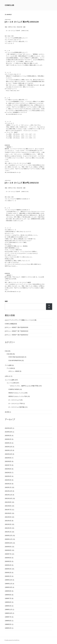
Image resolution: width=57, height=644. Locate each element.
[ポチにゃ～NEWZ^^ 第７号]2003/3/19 (16, 331)
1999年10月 (8, 587)
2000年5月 (8, 561)
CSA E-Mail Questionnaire (16, 357)
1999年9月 (8, 591)
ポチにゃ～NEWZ (14, 371)
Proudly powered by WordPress (12, 640)
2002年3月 (8, 480)
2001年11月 (8, 495)
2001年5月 (8, 517)
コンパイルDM (11, 383)
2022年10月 (8, 428)
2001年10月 (8, 499)
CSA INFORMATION (15, 361)
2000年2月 (8, 573)
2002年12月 (8, 447)
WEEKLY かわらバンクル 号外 (18, 396)
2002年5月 (8, 473)
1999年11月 (8, 584)
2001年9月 (8, 502)
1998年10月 (8, 613)
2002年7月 (8, 465)
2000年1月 (8, 576)
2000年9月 (8, 547)
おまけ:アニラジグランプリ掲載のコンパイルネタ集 (21, 320)
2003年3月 (8, 436)
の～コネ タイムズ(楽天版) (17, 407)
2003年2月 (8, 439)
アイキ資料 (8, 365)
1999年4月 (8, 606)
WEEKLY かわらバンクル (16, 393)
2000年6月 (8, 558)
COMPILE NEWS (14, 389)
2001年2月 (8, 528)
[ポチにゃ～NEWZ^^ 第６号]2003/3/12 (16, 335)
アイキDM (10, 368)
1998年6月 (8, 621)
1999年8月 (8, 595)
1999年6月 (8, 602)
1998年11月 (8, 610)
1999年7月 (8, 598)
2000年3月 (8, 569)
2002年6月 (8, 469)
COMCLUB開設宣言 (11, 324)
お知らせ (8, 376)
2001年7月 (8, 510)
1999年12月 (8, 580)
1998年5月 (8, 624)
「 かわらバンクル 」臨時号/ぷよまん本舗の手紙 (23, 386)
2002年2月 (8, 484)
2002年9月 (8, 458)
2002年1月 (8, 487)
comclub (9, 5)
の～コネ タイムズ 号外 (16, 404)
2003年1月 (8, 443)
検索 (6, 301)
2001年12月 (8, 491)
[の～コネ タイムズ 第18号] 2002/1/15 (22, 183)
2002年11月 (8, 450)
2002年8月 (8, 461)
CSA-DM (9, 354)
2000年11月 (8, 539)
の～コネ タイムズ (14, 400)
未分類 (7, 412)
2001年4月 (8, 521)
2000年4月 (8, 565)
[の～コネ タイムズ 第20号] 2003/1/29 (22, 22)
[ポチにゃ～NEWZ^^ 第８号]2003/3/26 (16, 327)
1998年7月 (8, 617)
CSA (6, 351)
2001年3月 (8, 524)
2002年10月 (8, 454)
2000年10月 (8, 543)
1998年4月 (8, 628)
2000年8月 (8, 550)
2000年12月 (8, 536)
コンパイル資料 (10, 380)
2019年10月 (8, 432)
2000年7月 (8, 554)
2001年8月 (8, 506)
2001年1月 (8, 532)
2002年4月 (8, 476)
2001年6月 (8, 513)
